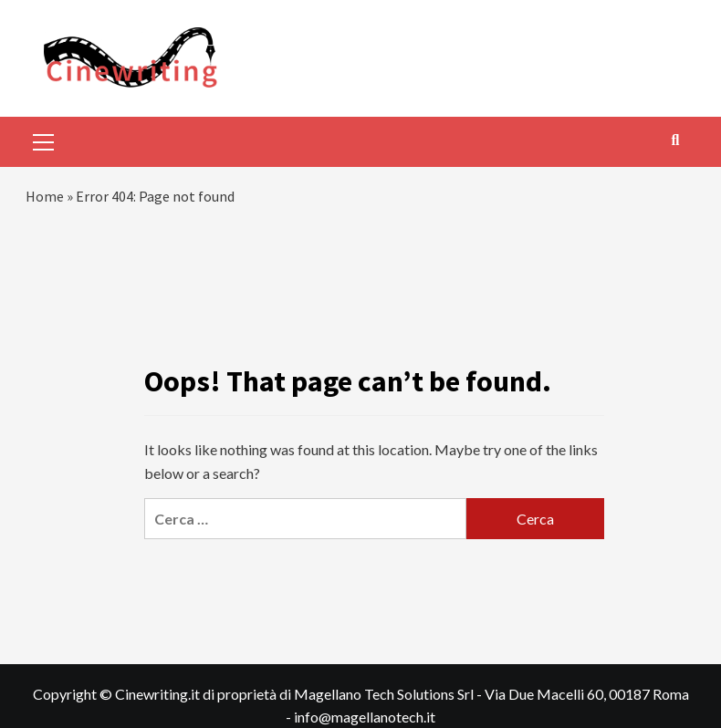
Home (45, 196)
